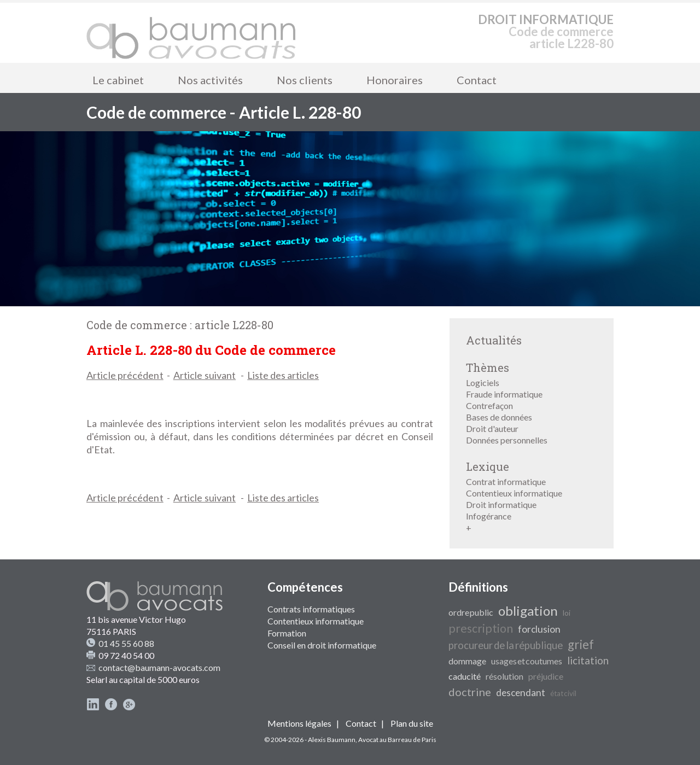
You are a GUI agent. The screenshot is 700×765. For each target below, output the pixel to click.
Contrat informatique (506, 481)
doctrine (470, 692)
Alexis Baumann (332, 740)
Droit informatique (501, 504)
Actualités (494, 340)
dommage (467, 661)
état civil (563, 693)
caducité (465, 676)
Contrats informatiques (311, 609)
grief (581, 644)
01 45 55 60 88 (126, 643)
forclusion (539, 629)
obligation (528, 611)
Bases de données (499, 417)
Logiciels (483, 383)
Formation (287, 633)
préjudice (546, 676)
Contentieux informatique (514, 493)
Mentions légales (299, 723)
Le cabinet (118, 80)
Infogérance (489, 516)
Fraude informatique (504, 394)
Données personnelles (507, 440)
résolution (504, 676)
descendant (521, 693)
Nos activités (210, 80)
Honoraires (395, 80)
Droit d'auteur (492, 428)
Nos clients (305, 80)
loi (567, 613)
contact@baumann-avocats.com (159, 667)
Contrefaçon (489, 405)
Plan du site (412, 723)
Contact (477, 80)
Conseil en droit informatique (322, 645)
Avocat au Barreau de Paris (397, 740)
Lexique (488, 466)
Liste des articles (283, 375)
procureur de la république (506, 645)
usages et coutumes (527, 661)
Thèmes (488, 367)
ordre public (471, 612)
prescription (481, 628)
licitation (588, 661)
